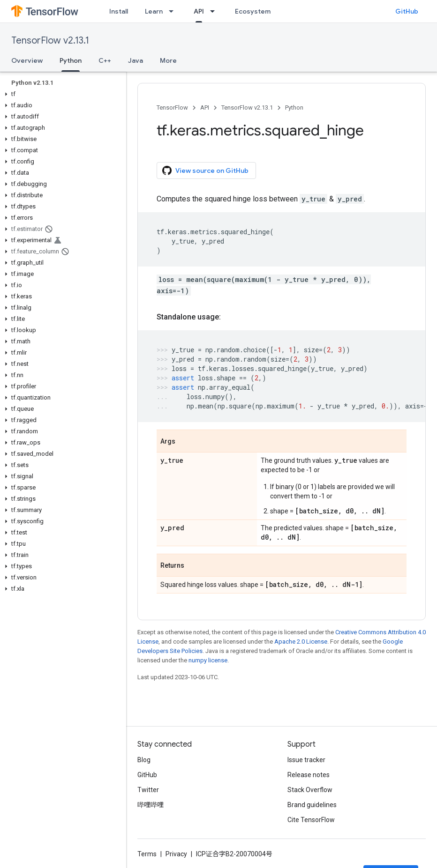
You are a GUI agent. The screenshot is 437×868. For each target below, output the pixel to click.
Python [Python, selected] (71, 60)
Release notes (309, 775)
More (168, 60)
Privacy (176, 854)
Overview (27, 60)
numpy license (208, 660)
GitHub (407, 11)
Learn (154, 11)
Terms (147, 854)
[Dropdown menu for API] (215, 11)
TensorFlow (172, 108)
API (205, 108)
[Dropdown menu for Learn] (174, 11)
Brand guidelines (312, 805)
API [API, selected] (199, 11)
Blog (144, 760)
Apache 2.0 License (301, 642)
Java (136, 60)
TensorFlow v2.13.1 (50, 41)
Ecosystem (253, 11)
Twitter (148, 790)
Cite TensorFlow (311, 820)
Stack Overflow (310, 790)
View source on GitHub (205, 171)
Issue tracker (306, 760)
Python (294, 108)
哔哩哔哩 (151, 805)
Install (119, 11)
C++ (105, 60)
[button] (61, 94)
